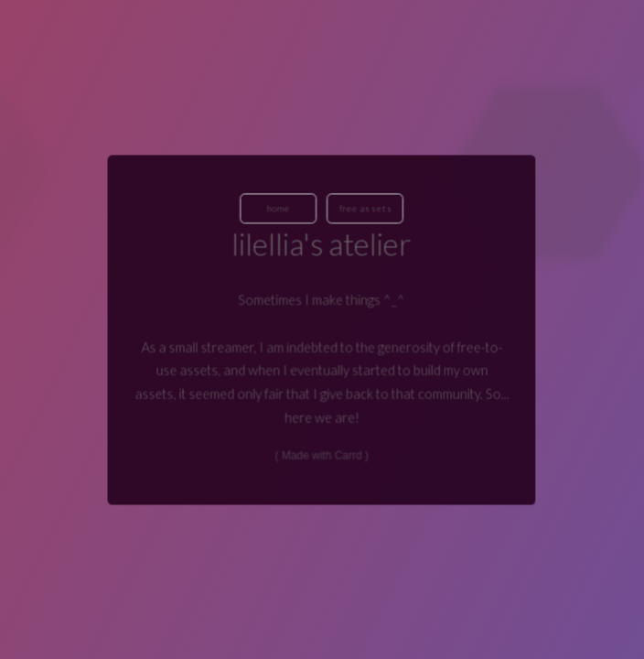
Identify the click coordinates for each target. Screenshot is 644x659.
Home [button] (279, 208)
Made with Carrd (322, 455)
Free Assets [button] (366, 208)
